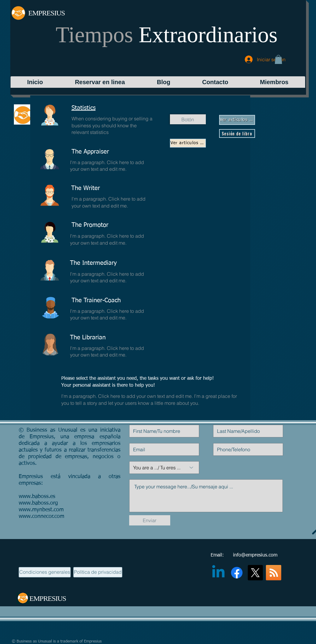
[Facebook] (237, 573)
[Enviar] (150, 520)
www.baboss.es (37, 496)
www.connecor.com (41, 516)
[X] (255, 573)
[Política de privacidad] (98, 572)
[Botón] (188, 119)
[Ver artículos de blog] (188, 143)
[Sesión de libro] (237, 133)
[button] (278, 59)
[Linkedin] (218, 573)
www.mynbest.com (41, 510)
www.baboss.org (38, 503)
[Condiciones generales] (45, 572)
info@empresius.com (255, 555)
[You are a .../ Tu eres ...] (164, 468)
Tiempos (167, 35)
